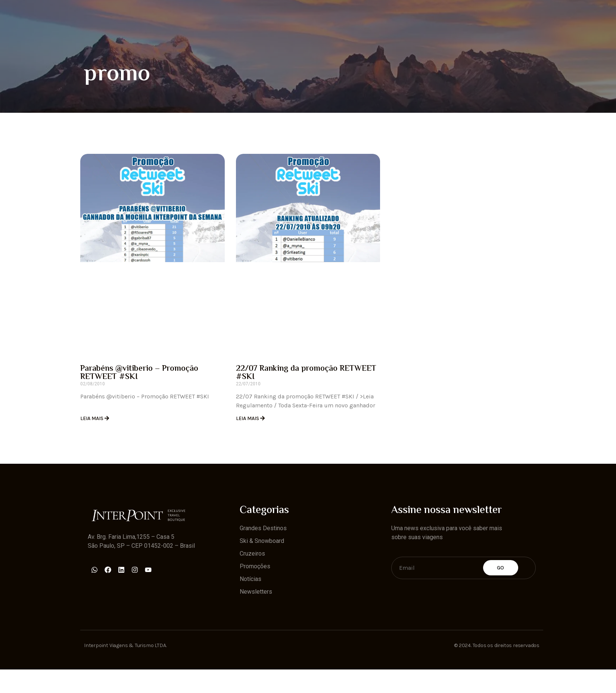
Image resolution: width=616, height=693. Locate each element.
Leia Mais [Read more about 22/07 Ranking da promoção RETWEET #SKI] (248, 418)
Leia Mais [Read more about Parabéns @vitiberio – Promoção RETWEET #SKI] (92, 418)
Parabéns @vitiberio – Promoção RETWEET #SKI (139, 373)
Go (501, 568)
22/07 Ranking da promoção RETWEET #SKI (306, 373)
